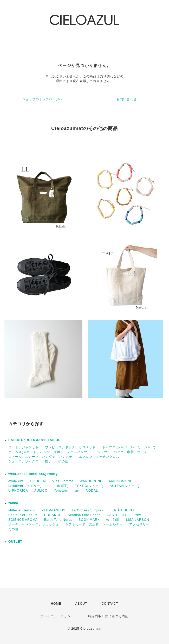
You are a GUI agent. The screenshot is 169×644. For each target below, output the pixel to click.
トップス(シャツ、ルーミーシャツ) (129, 447)
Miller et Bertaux (22, 510)
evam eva (16, 481)
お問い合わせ (127, 99)
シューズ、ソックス (24, 461)
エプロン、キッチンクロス (99, 457)
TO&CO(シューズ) (89, 486)
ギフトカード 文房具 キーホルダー (94, 524)
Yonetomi (61, 491)
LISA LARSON (138, 520)
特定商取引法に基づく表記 (108, 616)
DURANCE (53, 515)
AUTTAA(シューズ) (125, 486)
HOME (56, 604)
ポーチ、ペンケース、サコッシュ (34, 524)
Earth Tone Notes (58, 520)
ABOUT (81, 604)
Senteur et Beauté (23, 515)
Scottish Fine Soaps (84, 515)
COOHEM (38, 481)
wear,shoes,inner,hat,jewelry (33, 474)
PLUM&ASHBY (54, 510)
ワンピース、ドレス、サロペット (70, 447)
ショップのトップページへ (42, 99)
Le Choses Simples (87, 510)
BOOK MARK (89, 520)
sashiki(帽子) (58, 486)
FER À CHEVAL (122, 510)
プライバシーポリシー (57, 616)
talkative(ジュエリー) (25, 486)
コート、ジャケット (24, 447)
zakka (13, 503)
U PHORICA (18, 491)
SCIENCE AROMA (23, 520)
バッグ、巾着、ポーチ (131, 452)
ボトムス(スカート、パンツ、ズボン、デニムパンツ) (48, 452)
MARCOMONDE (122, 481)
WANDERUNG (91, 481)
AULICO (41, 491)
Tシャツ (101, 452)
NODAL (92, 491)
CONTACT (110, 604)
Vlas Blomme (63, 481)
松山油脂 (113, 520)
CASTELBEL (117, 515)
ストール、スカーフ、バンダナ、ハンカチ (40, 457)
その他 (63, 461)
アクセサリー (139, 524)
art (77, 491)
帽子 (48, 461)
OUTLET (15, 542)
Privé (138, 515)
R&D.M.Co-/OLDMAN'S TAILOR (35, 440)
